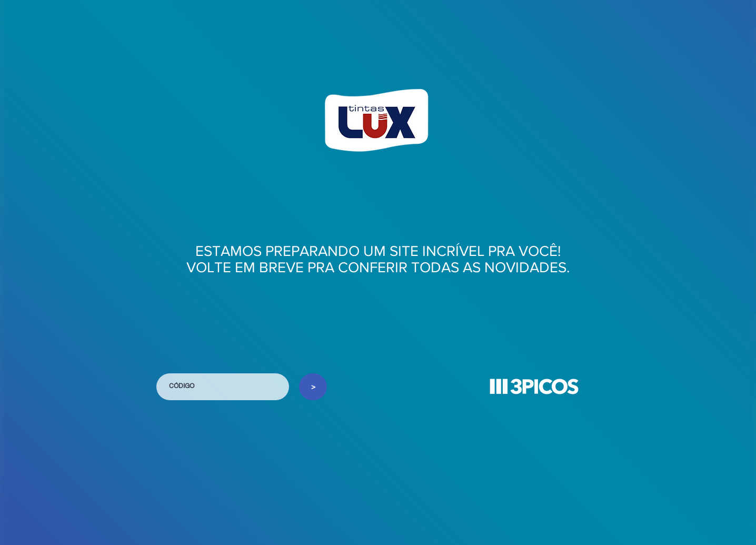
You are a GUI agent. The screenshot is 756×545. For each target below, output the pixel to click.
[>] (313, 387)
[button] (534, 387)
